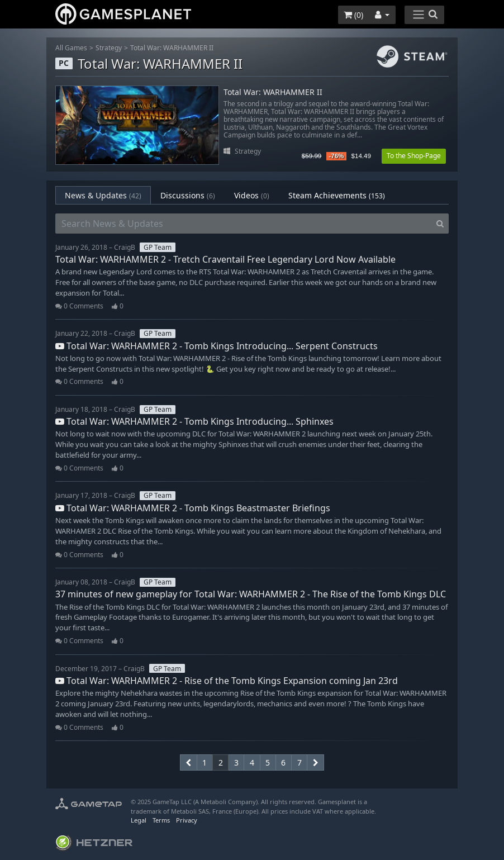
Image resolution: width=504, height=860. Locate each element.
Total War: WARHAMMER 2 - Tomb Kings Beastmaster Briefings (193, 508)
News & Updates (103, 195)
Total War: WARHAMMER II (172, 48)
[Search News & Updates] (244, 224)
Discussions (188, 195)
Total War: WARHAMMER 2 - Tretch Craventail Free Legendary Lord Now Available (225, 259)
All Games (71, 48)
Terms (161, 820)
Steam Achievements (337, 195)
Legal (139, 820)
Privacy (187, 820)
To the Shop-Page (414, 156)
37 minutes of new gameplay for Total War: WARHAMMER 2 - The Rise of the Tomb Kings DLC (251, 594)
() (353, 15)
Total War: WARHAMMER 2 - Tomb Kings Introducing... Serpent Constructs (217, 346)
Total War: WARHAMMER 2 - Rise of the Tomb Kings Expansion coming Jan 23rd (227, 681)
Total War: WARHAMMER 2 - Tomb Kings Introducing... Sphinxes (194, 421)
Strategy (109, 48)
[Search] (440, 224)
